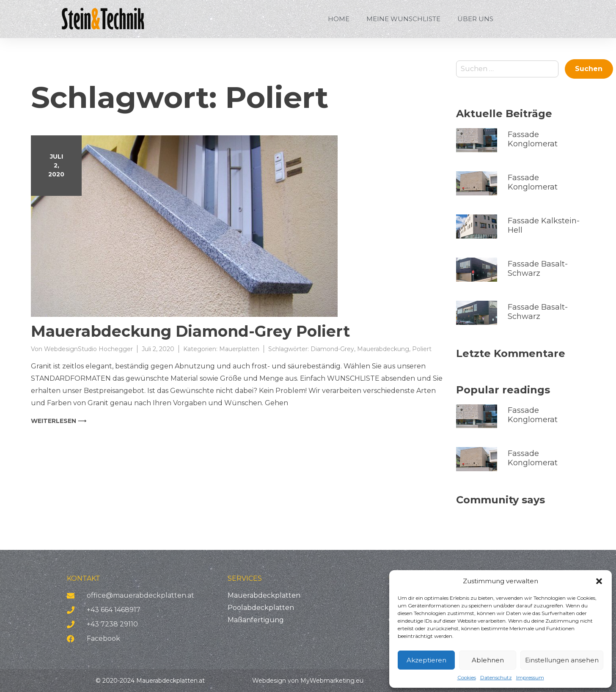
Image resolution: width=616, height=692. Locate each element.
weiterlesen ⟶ (59, 421)
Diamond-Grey (332, 349)
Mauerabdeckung (383, 349)
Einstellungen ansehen (562, 660)
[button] (599, 581)
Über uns (475, 19)
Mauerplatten (239, 349)
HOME (339, 19)
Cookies (467, 677)
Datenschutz (496, 677)
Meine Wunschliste (403, 19)
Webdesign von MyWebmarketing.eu (308, 681)
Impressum (530, 677)
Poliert (422, 349)
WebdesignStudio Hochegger (88, 349)
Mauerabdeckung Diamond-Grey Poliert (190, 331)
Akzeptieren (426, 660)
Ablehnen (488, 660)
